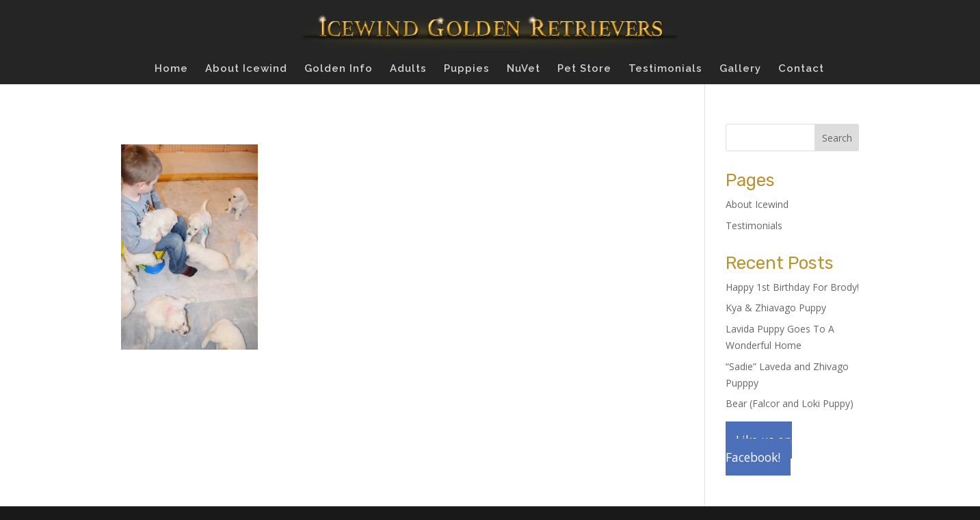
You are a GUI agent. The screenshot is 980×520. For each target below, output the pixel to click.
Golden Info (339, 69)
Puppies (467, 69)
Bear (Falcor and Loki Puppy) (790, 403)
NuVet (524, 69)
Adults (408, 69)
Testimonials (665, 69)
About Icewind (246, 69)
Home (171, 69)
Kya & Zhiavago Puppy (776, 308)
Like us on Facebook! (759, 448)
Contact (801, 69)
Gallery (740, 69)
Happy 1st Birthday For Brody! (792, 287)
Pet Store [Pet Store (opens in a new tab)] (584, 69)
